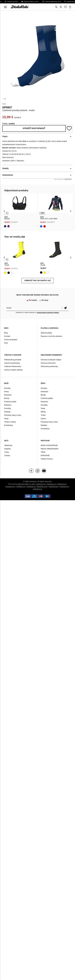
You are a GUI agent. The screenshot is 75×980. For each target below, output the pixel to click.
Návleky (7, 412)
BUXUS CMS (23, 484)
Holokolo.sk (41, 484)
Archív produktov (11, 340)
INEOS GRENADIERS (50, 449)
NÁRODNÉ (45, 455)
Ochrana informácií (48, 363)
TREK (43, 452)
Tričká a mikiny (10, 422)
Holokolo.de (54, 486)
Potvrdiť (65, 308)
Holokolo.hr (64, 486)
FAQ (6, 343)
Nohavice (8, 395)
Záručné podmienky (12, 363)
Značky (7, 455)
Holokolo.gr (38, 489)
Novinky (7, 388)
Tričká (43, 415)
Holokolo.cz (51, 484)
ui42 (33, 484)
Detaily (6, 168)
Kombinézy (9, 425)
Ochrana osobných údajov (51, 360)
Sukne (43, 418)
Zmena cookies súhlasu (14, 370)
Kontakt (7, 336)
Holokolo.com (42, 486)
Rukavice (8, 405)
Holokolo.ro (21, 486)
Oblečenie (8, 445)
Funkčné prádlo (10, 402)
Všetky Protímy (47, 459)
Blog (6, 333)
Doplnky (8, 449)
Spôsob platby (46, 333)
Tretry (7, 452)
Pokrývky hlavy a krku (13, 415)
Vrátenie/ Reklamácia (13, 366)
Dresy (7, 392)
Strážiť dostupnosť (34, 128)
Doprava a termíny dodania (51, 336)
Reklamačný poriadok (13, 360)
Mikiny (43, 412)
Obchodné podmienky (49, 366)
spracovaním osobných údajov (48, 312)
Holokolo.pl (62, 484)
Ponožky (8, 408)
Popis (5, 136)
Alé (4, 104)
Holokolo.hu (10, 486)
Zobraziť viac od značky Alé (38, 281)
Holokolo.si (31, 486)
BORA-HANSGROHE (49, 445)
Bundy (7, 398)
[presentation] (4, 211)
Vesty (6, 418)
